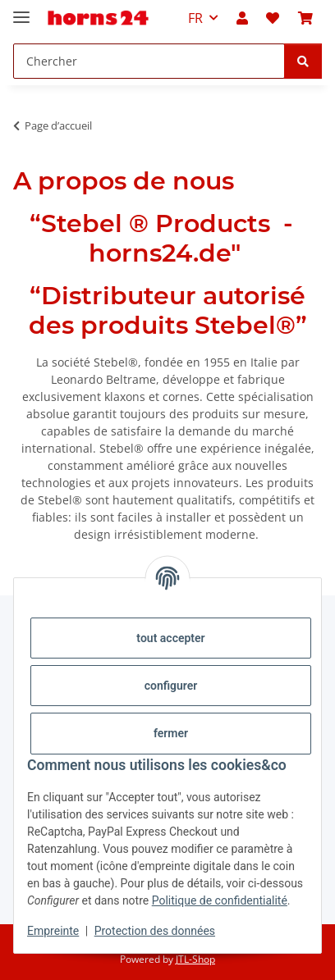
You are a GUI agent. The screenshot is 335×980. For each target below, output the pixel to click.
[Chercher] (303, 61)
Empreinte (53, 931)
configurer (171, 686)
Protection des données (155, 931)
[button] (242, 18)
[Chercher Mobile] (149, 61)
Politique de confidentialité (220, 900)
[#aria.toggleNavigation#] (21, 10)
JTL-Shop (195, 959)
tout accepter (170, 638)
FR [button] (195, 18)
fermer (171, 733)
